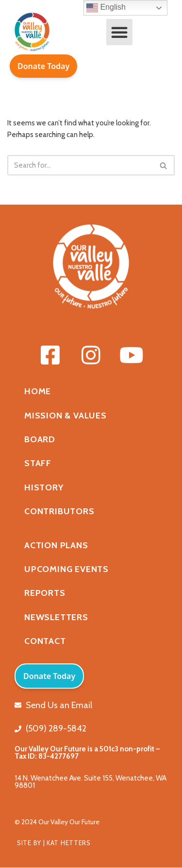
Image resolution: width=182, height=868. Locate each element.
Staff (38, 463)
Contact (45, 641)
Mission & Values (66, 416)
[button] (119, 32)
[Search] (80, 165)
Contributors (59, 511)
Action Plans (56, 545)
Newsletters (56, 617)
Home (38, 391)
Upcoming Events (66, 569)
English (106, 8)
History (44, 487)
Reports (45, 593)
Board (40, 439)
